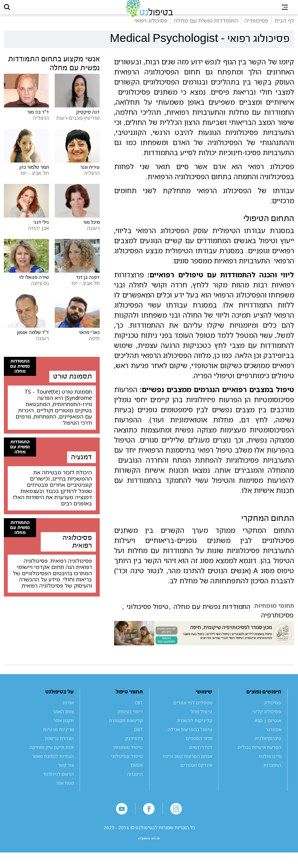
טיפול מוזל (201, 721)
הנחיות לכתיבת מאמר (53, 766)
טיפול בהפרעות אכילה (190, 739)
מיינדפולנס (270, 766)
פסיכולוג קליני (267, 721)
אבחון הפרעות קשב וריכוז (187, 766)
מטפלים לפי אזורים (193, 712)
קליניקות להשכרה (194, 730)
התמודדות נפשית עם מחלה (212, 616)
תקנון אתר (64, 730)
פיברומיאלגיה (268, 748)
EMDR (137, 775)
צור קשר (66, 775)
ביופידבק (134, 748)
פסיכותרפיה (277, 624)
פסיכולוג (273, 712)
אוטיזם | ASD (268, 730)
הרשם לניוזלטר (58, 784)
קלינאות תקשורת (126, 730)
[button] (12, 12)
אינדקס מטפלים (196, 775)
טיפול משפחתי (128, 757)
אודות (68, 712)
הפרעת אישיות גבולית (259, 757)
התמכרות (272, 775)
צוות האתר (63, 721)
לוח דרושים (201, 757)
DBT (139, 739)
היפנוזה (135, 784)
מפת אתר (65, 793)
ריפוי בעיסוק (130, 721)
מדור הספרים (199, 748)
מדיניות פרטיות (58, 739)
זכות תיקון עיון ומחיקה (52, 757)
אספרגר (274, 739)
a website (149, 852)
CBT (139, 712)
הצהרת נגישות (59, 748)
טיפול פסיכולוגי (147, 616)
